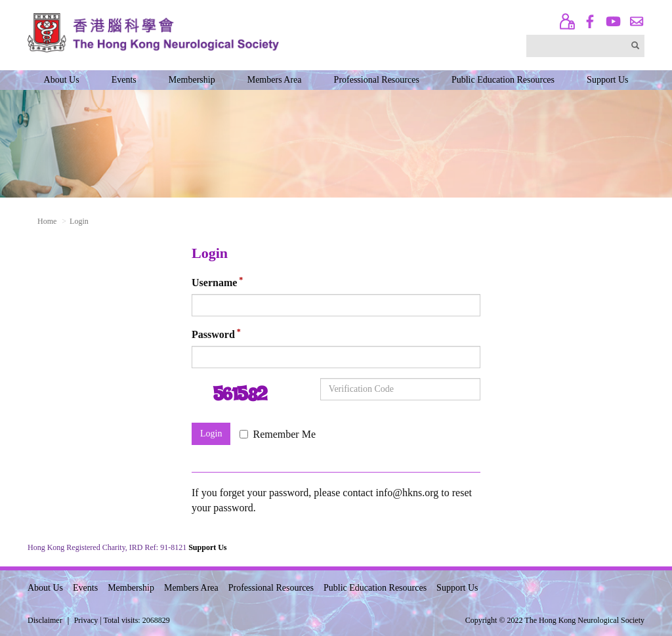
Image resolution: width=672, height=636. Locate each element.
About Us (62, 80)
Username (214, 283)
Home (47, 221)
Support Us (607, 80)
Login (211, 434)
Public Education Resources (503, 80)
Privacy (86, 620)
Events (124, 80)
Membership (192, 80)
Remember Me (278, 434)
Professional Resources (377, 80)
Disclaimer (45, 620)
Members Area (275, 80)
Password (213, 335)
